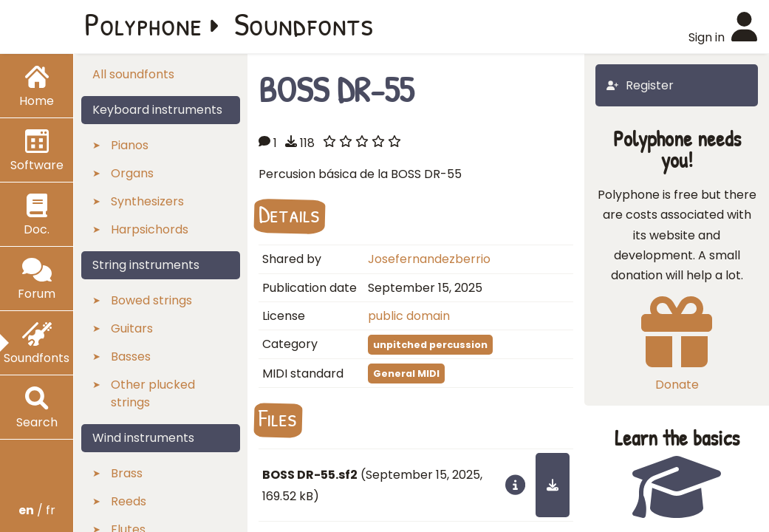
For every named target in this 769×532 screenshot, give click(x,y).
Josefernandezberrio (429, 259)
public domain (409, 316)
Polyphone (143, 24)
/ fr (37, 510)
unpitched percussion (430, 345)
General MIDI (406, 374)
